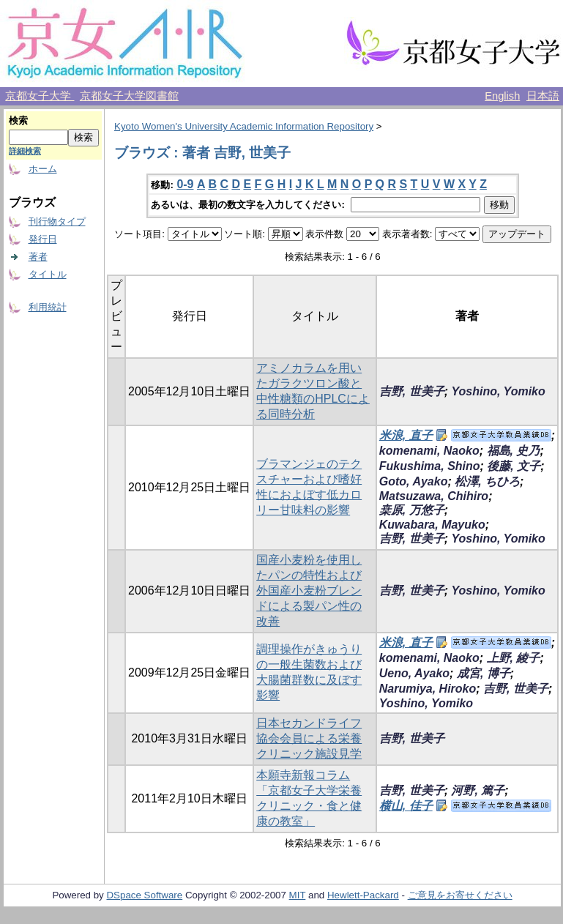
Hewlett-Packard (363, 895)
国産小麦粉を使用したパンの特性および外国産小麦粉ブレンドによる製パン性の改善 (309, 590)
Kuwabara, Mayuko (432, 525)
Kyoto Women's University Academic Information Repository (244, 126)
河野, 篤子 (478, 790)
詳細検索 (25, 151)
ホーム (43, 169)
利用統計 (48, 307)
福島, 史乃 (514, 451)
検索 (18, 120)
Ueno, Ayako (414, 673)
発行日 (43, 239)
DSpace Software (144, 895)
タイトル (48, 274)
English (502, 96)
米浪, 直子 (406, 435)
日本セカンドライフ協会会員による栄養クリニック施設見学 (309, 738)
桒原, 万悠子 (412, 510)
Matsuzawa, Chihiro (434, 496)
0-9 (185, 184)
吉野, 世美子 (412, 391)
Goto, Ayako (414, 481)
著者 (38, 257)
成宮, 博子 (484, 673)
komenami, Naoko (429, 451)
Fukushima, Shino (430, 466)
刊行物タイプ (57, 221)
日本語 (543, 96)
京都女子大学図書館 (129, 96)
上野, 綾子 (514, 658)
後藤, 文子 (514, 466)
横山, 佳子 (406, 806)
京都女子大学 (40, 96)
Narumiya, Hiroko (428, 689)
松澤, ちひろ (487, 481)
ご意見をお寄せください (460, 895)
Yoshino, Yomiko (498, 391)
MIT (298, 895)
